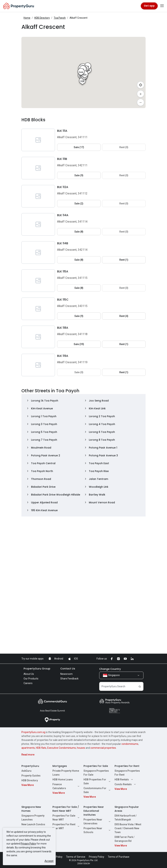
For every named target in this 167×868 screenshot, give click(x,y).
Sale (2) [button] (79, 204)
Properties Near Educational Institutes (94, 811)
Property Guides (31, 776)
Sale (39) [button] (79, 344)
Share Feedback (69, 679)
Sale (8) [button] (79, 232)
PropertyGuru (30, 766)
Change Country (110, 669)
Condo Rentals (126, 784)
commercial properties (103, 748)
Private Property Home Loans (66, 773)
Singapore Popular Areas (127, 809)
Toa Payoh (60, 18)
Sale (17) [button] (79, 147)
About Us (29, 674)
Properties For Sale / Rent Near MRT (66, 809)
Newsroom (66, 674)
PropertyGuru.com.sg (33, 732)
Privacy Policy (28, 844)
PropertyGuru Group (37, 669)
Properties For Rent (127, 766)
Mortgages (60, 766)
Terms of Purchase (119, 857)
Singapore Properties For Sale (96, 773)
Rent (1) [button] (124, 260)
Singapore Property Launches (33, 818)
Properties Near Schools (97, 830)
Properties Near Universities (97, 822)
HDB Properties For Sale (97, 781)
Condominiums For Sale (97, 790)
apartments (28, 748)
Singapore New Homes (31, 809)
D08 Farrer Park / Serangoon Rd (124, 839)
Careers (28, 683)
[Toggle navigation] (162, 6)
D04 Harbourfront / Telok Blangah (126, 818)
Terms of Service (76, 857)
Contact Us (68, 669)
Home (27, 18)
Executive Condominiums (62, 748)
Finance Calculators (66, 786)
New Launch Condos (33, 824)
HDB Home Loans (63, 780)
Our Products (31, 679)
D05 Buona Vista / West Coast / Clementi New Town (128, 828)
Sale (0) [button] (79, 372)
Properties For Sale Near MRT (66, 818)
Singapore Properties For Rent (127, 773)
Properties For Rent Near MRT (66, 826)
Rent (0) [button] (124, 147)
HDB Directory (42, 18)
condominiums (130, 744)
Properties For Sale (96, 766)
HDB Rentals (124, 780)
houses (81, 748)
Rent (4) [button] (124, 316)
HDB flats (41, 748)
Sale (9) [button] (79, 175)
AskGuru (26, 771)
